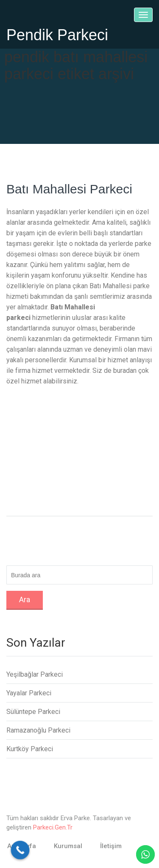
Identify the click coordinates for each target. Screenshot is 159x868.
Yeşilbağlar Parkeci (35, 674)
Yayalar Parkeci (29, 693)
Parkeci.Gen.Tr (53, 827)
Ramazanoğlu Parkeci (38, 730)
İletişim (111, 846)
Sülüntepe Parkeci (33, 712)
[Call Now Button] (20, 850)
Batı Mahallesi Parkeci (69, 189)
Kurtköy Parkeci (30, 749)
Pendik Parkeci (57, 35)
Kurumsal (68, 846)
